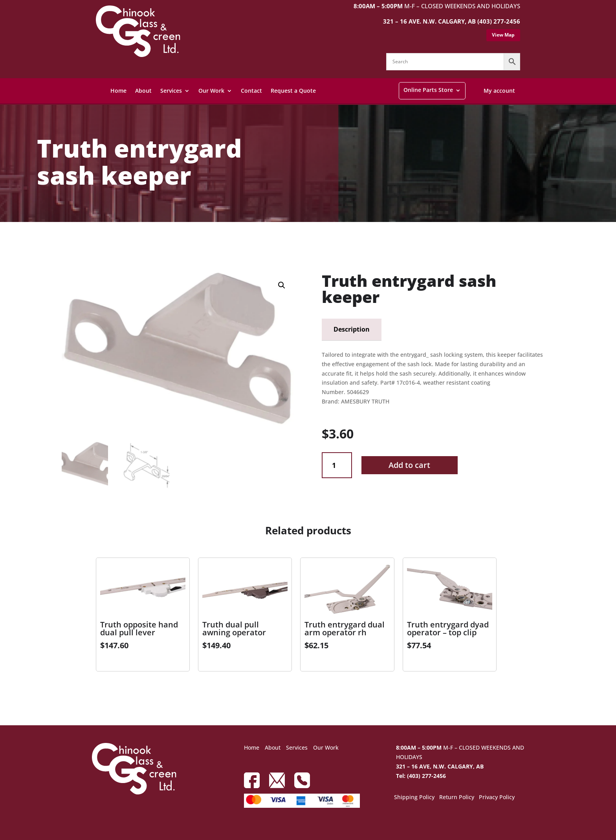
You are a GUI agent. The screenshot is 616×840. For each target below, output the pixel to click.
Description (352, 329)
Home (118, 91)
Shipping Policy (414, 798)
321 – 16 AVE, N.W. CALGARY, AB (440, 766)
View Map (503, 35)
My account (499, 91)
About (143, 91)
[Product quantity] (337, 465)
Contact (251, 91)
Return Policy (457, 798)
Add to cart (409, 465)
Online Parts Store (428, 90)
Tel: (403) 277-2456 (421, 776)
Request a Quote (293, 91)
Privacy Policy (497, 798)
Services (171, 91)
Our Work (211, 91)
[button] (282, 285)
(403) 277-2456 (499, 21)
